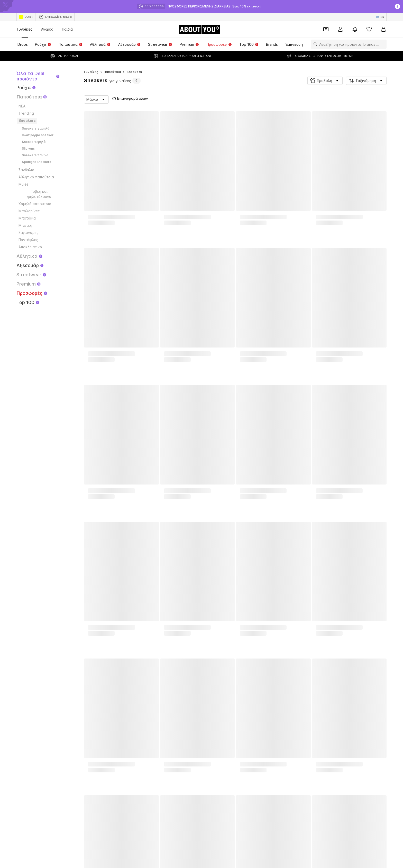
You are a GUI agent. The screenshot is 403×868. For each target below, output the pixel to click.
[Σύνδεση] (340, 29)
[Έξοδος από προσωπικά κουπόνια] (326, 29)
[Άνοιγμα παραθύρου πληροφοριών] (397, 6)
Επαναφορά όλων (130, 88)
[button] (325, 70)
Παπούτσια (113, 62)
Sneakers (134, 62)
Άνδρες (47, 29)
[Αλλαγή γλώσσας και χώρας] (380, 17)
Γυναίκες (25, 29)
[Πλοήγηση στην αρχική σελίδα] (199, 29)
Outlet (26, 17)
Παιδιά (67, 29)
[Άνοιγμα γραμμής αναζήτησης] (314, 44)
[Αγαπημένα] (369, 29)
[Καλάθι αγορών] (383, 29)
